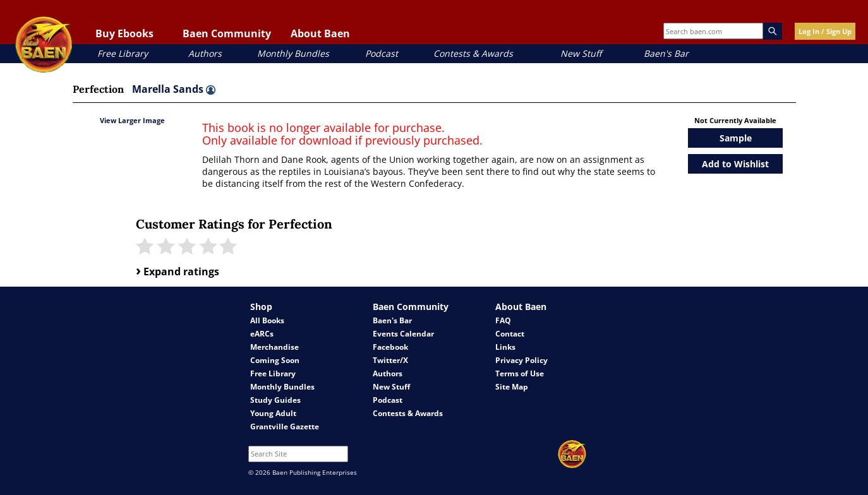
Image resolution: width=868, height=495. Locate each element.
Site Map (512, 387)
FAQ (503, 320)
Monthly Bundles (293, 53)
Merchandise (274, 347)
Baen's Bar (666, 53)
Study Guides (275, 400)
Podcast (382, 53)
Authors (205, 53)
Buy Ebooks (124, 33)
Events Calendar (403, 334)
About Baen (320, 33)
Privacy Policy (521, 360)
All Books (267, 320)
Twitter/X (390, 360)
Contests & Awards (473, 53)
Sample (736, 138)
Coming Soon (275, 360)
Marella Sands (174, 89)
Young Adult (273, 413)
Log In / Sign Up (825, 31)
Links (505, 347)
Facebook (390, 347)
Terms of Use (520, 373)
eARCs (262, 334)
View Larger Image (132, 120)
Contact (510, 334)
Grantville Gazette (285, 426)
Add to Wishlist (735, 164)
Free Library (123, 53)
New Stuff (581, 53)
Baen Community (227, 33)
